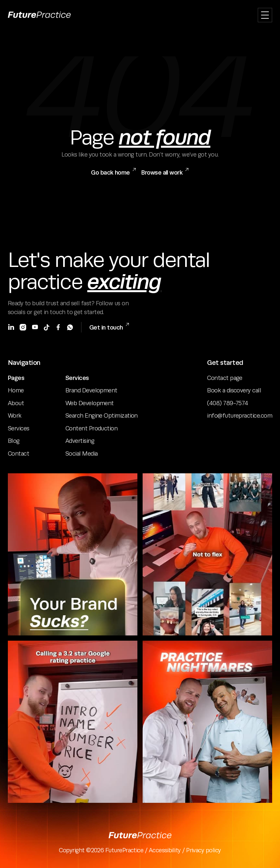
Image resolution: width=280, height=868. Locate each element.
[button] (265, 15)
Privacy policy (203, 850)
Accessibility (166, 850)
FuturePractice (124, 850)
